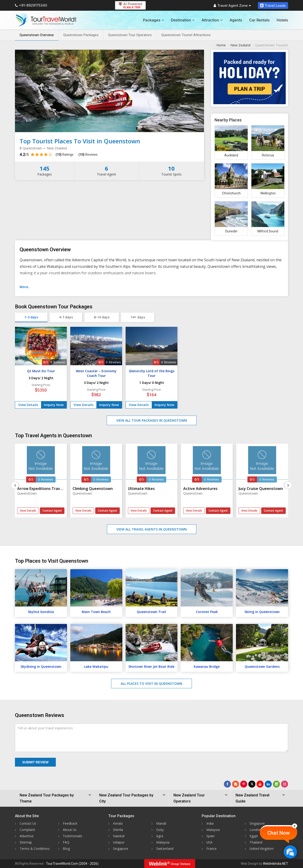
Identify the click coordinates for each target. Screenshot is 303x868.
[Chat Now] (290, 852)
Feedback (70, 823)
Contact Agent (52, 511)
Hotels (282, 20)
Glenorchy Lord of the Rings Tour (152, 373)
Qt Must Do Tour (41, 371)
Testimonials (72, 836)
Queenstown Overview (37, 35)
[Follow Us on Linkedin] (268, 784)
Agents (236, 20)
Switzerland (165, 849)
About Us (70, 830)
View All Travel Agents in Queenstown (152, 529)
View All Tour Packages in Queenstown (152, 420)
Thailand (256, 842)
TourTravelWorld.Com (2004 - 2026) (72, 864)
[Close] (295, 826)
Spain (210, 836)
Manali (161, 823)
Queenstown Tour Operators (130, 35)
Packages (153, 20)
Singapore (121, 849)
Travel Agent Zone (232, 5)
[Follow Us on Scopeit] (276, 784)
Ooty (160, 830)
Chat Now (278, 833)
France (211, 849)
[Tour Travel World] (46, 20)
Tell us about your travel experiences (45, 728)
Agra (160, 836)
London (255, 830)
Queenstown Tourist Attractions (186, 35)
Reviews (88, 155)
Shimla (118, 830)
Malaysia (163, 842)
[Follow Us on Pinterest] (244, 784)
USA (210, 842)
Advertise (27, 836)
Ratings (65, 155)
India (210, 823)
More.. (25, 287)
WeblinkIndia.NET (275, 864)
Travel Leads (273, 5)
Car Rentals (259, 20)
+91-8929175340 (31, 5)
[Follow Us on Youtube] (260, 784)
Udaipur (119, 842)
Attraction (212, 20)
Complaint (27, 830)
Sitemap (26, 842)
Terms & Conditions (35, 849)
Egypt (254, 836)
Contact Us (28, 823)
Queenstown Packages (81, 35)
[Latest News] (236, 784)
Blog (66, 849)
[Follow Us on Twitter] (252, 784)
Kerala (118, 823)
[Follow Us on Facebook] (227, 784)
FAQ (66, 842)
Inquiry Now (54, 405)
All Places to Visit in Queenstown (151, 684)
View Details (28, 405)
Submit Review (35, 762)
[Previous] (15, 485)
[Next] (288, 485)
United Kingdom (262, 849)
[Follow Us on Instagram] (285, 784)
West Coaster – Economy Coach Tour (96, 373)
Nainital (119, 836)
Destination (183, 20)
